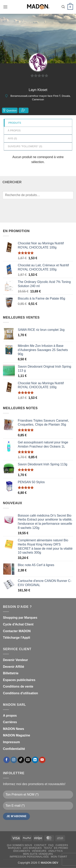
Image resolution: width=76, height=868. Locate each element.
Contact (40, 845)
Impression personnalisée (29, 857)
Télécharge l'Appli (17, 638)
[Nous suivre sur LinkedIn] (35, 760)
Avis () (12, 139)
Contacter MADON (17, 631)
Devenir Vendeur (15, 660)
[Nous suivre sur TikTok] (21, 760)
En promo (61, 848)
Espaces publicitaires (19, 680)
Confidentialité (14, 749)
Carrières (10, 722)
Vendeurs (39, 851)
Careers (62, 845)
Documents (22, 851)
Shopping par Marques (20, 618)
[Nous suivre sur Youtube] (42, 760)
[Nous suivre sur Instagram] (14, 760)
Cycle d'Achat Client (18, 624)
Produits (15, 123)
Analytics (56, 851)
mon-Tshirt (59, 857)
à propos (14, 131)
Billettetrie (11, 673)
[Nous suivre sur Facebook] (7, 760)
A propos (10, 716)
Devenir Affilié (14, 667)
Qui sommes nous (19, 845)
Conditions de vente (18, 686)
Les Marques (32, 848)
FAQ (51, 845)
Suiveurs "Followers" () (25, 146)
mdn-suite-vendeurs (38, 854)
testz (48, 848)
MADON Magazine (17, 735)
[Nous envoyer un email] (28, 760)
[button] (5, 7)
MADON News (14, 729)
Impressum (11, 742)
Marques (14, 848)
